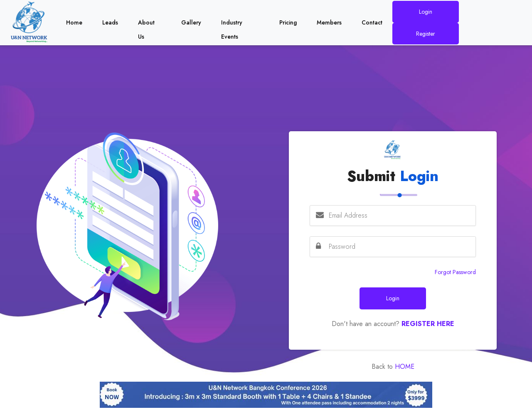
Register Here (428, 324)
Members (329, 22)
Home (74, 22)
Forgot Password (455, 272)
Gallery (191, 22)
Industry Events (232, 24)
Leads (110, 22)
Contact (372, 22)
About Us (146, 24)
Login (426, 12)
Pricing (288, 22)
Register (426, 34)
